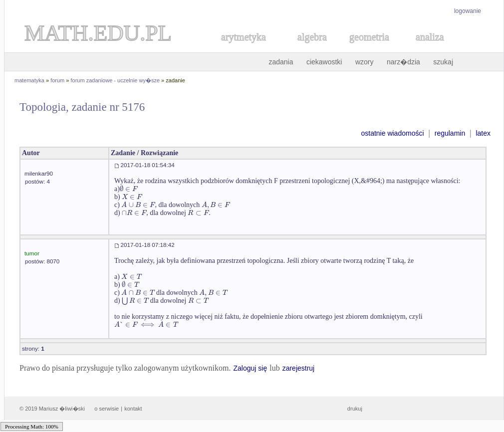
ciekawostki (324, 62)
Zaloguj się (250, 368)
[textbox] (128, 189)
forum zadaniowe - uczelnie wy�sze (116, 80)
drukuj (355, 409)
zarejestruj (299, 368)
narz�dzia (403, 62)
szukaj (443, 62)
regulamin (450, 133)
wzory (365, 62)
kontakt (133, 409)
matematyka (29, 80)
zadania (281, 62)
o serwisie (107, 409)
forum (57, 80)
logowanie (468, 11)
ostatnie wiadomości (392, 133)
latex (483, 133)
